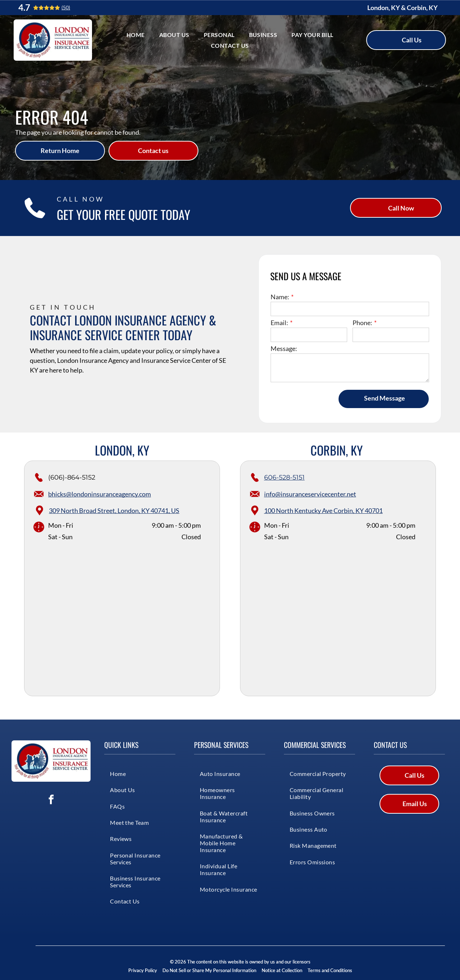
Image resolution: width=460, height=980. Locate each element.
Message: (284, 348)
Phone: (362, 323)
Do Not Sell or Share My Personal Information (209, 970)
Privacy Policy (143, 970)
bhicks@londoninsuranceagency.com (100, 494)
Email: (279, 323)
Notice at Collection (282, 970)
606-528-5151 (284, 477)
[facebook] (51, 801)
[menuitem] (136, 35)
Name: (280, 297)
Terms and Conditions (330, 970)
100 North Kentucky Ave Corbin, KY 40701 (323, 510)
